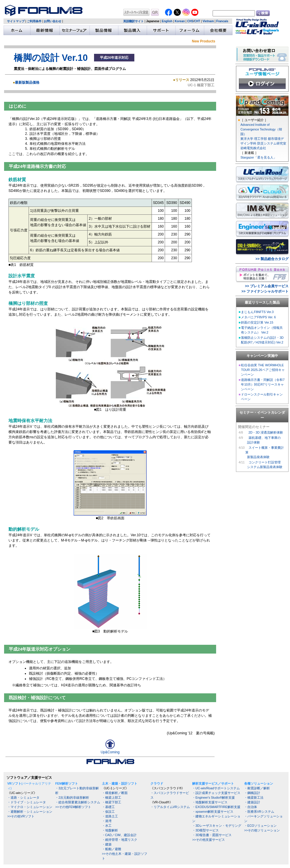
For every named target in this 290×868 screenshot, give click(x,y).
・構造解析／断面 (115, 793)
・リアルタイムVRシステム (170, 807)
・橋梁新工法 (254, 797)
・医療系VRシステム (259, 812)
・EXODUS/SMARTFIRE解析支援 (216, 807)
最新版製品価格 (27, 82)
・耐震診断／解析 (257, 788)
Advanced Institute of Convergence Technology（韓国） (261, 129)
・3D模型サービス (205, 830)
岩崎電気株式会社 (253, 148)
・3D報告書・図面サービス (212, 835)
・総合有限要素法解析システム (78, 802)
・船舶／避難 (112, 849)
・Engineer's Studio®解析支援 (213, 797)
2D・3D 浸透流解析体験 (266, 432)
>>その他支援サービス (208, 840)
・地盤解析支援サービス (210, 802)
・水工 (107, 826)
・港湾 (107, 821)
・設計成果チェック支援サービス (216, 793)
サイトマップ (16, 21)
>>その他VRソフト (21, 816)
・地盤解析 (110, 830)
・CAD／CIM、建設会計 (119, 835)
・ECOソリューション (260, 826)
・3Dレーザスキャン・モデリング (217, 826)
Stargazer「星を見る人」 (258, 157)
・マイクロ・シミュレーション (30, 807)
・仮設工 (108, 812)
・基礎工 (108, 807)
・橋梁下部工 (112, 802)
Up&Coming (110, 750)
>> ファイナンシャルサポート (265, 291)
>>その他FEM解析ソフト (73, 807)
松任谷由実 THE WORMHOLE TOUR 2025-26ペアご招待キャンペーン (263, 370)
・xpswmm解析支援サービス (213, 812)
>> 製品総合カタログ (272, 259)
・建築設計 (252, 802)
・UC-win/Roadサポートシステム (216, 788)
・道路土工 (110, 816)
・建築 (107, 844)
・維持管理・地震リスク (120, 840)
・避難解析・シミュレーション (30, 812)
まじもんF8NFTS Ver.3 (257, 312)
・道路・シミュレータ (23, 797)
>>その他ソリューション (262, 830)
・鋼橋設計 (252, 793)
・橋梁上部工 (112, 797)
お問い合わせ (53, 21)
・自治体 (251, 807)
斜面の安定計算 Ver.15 (257, 322)
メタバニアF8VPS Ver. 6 (258, 317)
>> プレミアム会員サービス (267, 286)
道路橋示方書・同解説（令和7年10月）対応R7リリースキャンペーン (263, 384)
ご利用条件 (34, 21)
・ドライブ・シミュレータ (27, 802)
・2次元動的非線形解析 (72, 797)
